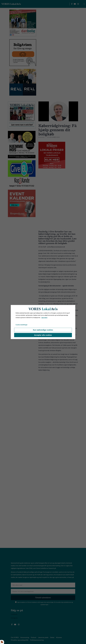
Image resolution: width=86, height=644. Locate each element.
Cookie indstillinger (22, 325)
